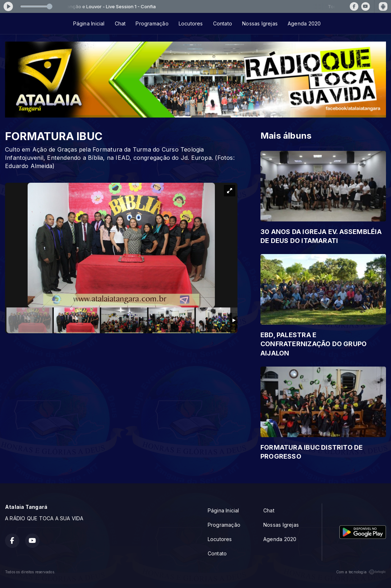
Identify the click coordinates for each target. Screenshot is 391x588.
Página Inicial (89, 23)
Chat (120, 23)
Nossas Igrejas (260, 23)
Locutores (191, 23)
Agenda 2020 (304, 23)
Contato (223, 23)
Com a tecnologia (361, 572)
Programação (152, 23)
